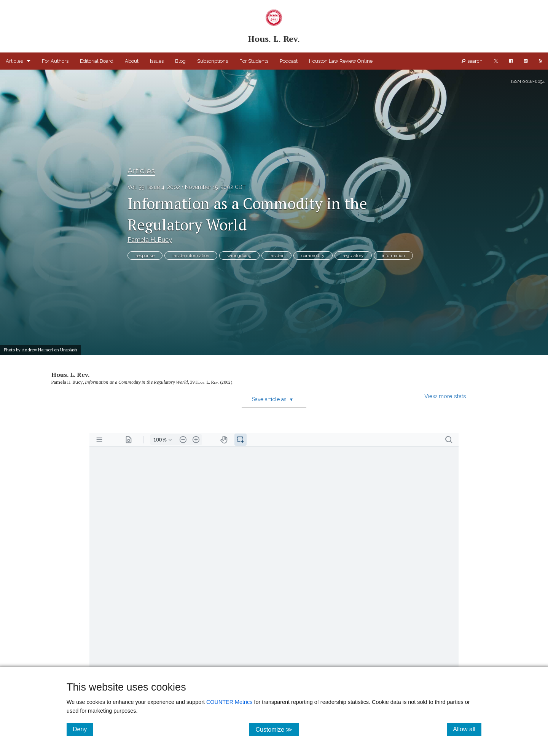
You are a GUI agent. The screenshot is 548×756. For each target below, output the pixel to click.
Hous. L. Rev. (70, 375)
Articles (14, 61)
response (145, 256)
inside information (191, 256)
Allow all (467, 729)
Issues (157, 61)
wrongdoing (239, 256)
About (132, 61)
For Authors (55, 61)
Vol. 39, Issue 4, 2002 (154, 187)
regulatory (353, 256)
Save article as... (272, 399)
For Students (254, 61)
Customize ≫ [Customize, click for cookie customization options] (277, 729)
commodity (313, 256)
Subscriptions (213, 61)
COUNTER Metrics (229, 702)
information (393, 256)
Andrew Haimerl (37, 350)
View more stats (445, 396)
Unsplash (69, 350)
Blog (180, 61)
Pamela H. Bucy (150, 240)
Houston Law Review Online (341, 61)
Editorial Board (97, 61)
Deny (83, 729)
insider (276, 256)
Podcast (289, 61)
